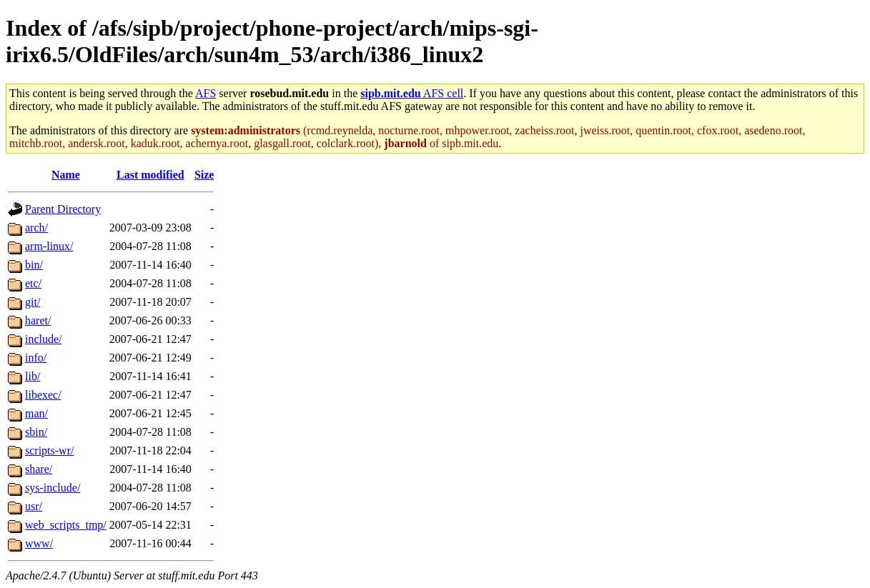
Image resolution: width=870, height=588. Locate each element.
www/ (39, 543)
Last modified (150, 175)
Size (204, 175)
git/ (33, 302)
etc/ (33, 283)
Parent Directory (63, 209)
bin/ (34, 265)
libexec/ (43, 395)
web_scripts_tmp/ (66, 525)
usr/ (34, 506)
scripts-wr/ (49, 450)
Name (66, 175)
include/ (44, 339)
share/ (39, 469)
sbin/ (36, 432)
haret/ (38, 320)
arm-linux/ (49, 246)
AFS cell (412, 93)
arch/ (36, 228)
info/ (36, 358)
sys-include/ (53, 488)
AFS (206, 93)
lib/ (33, 376)
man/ (36, 413)
